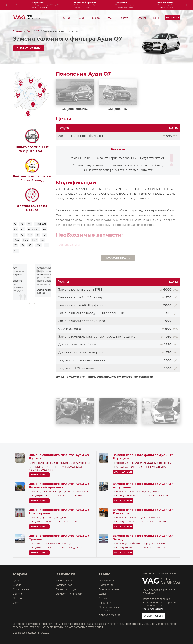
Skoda (96, 18)
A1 (15, 224)
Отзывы (142, 18)
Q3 (23, 234)
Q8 (45, 234)
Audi (81, 18)
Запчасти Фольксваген (70, 594)
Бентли (17, 594)
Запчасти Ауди (65, 585)
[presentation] (7, 5)
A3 (22, 224)
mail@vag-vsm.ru (152, 609)
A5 (15, 229)
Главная (18, 31)
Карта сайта (106, 585)
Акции (103, 598)
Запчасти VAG (64, 581)
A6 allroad (34, 229)
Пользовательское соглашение (110, 609)
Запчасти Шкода (66, 589)
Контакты (172, 18)
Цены (157, 18)
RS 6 (25, 240)
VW (111, 18)
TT (47, 245)
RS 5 (16, 240)
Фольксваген (21, 589)
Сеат (16, 603)
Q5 (30, 234)
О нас (67, 18)
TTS (16, 251)
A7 (45, 229)
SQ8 (39, 245)
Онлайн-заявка (153, 616)
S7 (15, 245)
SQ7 (30, 245)
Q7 (38, 31)
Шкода (17, 585)
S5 (42, 240)
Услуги (125, 18)
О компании (107, 581)
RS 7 (34, 240)
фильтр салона (69, 245)
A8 (15, 234)
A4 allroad (40, 224)
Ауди (16, 581)
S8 (22, 245)
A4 (29, 224)
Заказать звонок (109, 589)
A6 (23, 229)
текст (118, 258)
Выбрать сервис (29, 48)
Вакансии (105, 603)
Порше (17, 598)
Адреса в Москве (110, 615)
